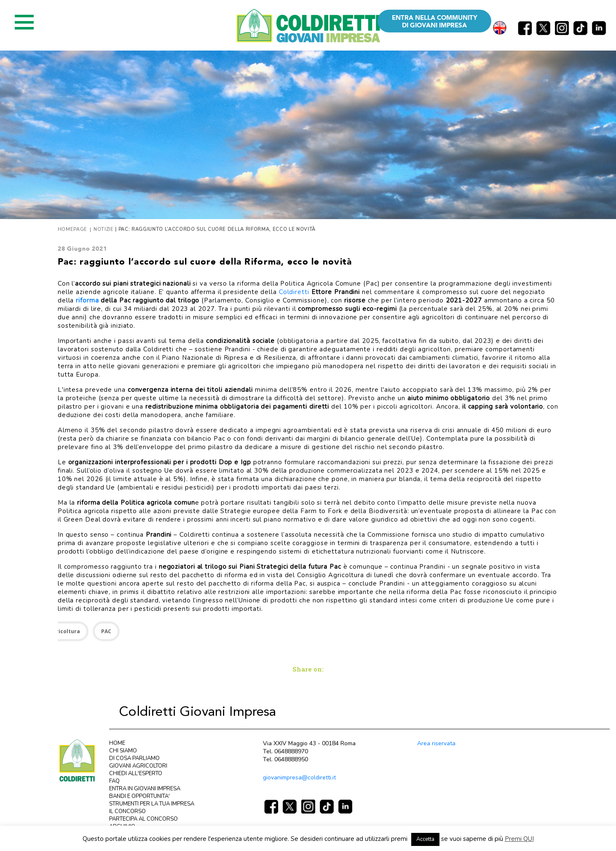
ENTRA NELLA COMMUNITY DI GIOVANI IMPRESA (435, 21)
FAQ (114, 781)
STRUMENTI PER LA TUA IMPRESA (152, 804)
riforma (87, 300)
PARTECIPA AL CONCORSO (143, 819)
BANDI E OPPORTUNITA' (139, 796)
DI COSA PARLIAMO (134, 758)
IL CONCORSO (127, 811)
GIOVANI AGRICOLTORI (138, 766)
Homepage (72, 229)
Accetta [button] (425, 839)
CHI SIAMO (123, 751)
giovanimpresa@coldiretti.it (299, 777)
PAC (106, 631)
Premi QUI (519, 839)
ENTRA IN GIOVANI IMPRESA (145, 789)
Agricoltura (65, 631)
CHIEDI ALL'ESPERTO (136, 773)
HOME (117, 743)
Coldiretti (294, 292)
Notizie (104, 229)
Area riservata (436, 743)
